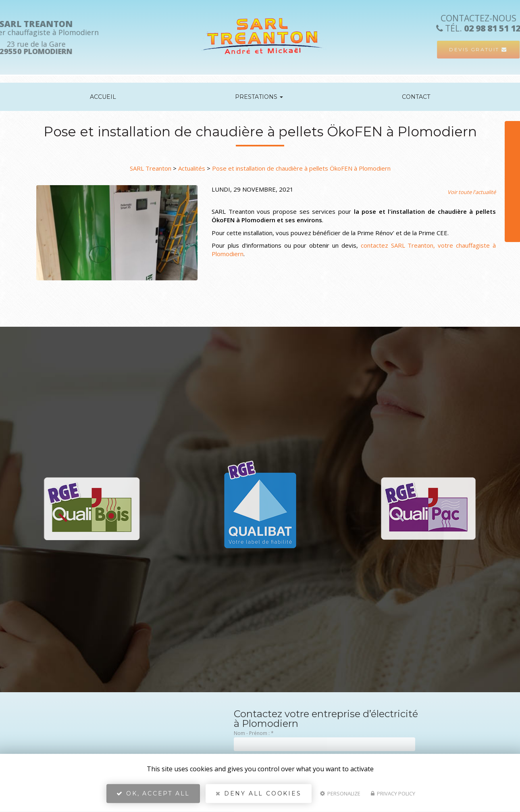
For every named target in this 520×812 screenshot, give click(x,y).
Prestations (259, 97)
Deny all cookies (258, 794)
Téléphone (501, 148)
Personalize (340, 794)
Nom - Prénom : (254, 733)
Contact (416, 97)
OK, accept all (153, 794)
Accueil (103, 97)
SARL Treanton (151, 168)
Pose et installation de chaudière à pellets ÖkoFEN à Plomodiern (301, 168)
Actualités (192, 168)
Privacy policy (393, 794)
